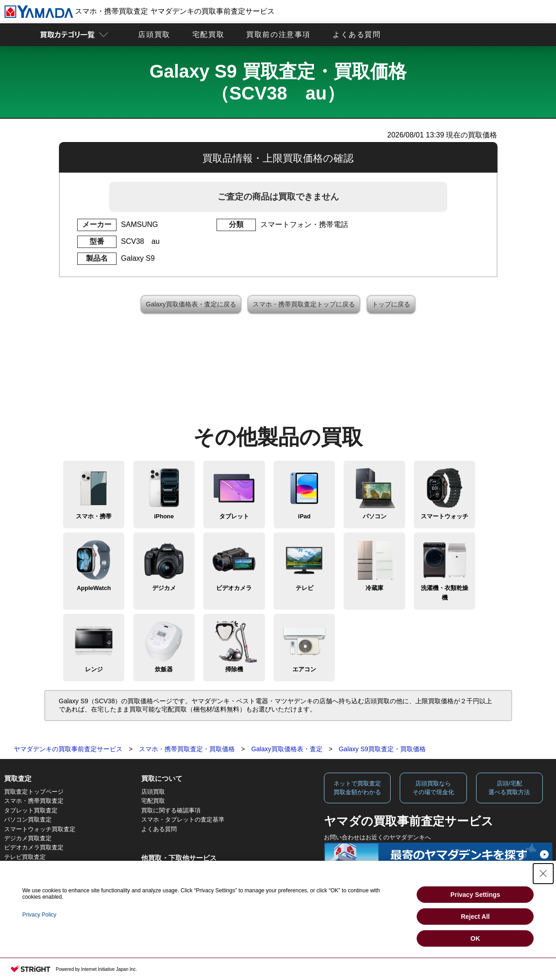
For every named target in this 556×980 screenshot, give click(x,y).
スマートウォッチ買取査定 (40, 829)
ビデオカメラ (234, 588)
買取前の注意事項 (278, 34)
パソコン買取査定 (28, 819)
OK (475, 938)
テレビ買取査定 (25, 857)
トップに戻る (391, 304)
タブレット (234, 516)
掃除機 (234, 669)
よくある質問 (357, 34)
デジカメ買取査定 (28, 838)
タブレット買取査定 (31, 810)
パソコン (375, 516)
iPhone (164, 516)
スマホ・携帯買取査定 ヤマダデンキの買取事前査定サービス (140, 11)
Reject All (475, 917)
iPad (304, 516)
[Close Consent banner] (543, 874)
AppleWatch (94, 588)
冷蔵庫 (374, 588)
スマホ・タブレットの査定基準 (183, 819)
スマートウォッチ (445, 516)
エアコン (304, 669)
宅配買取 (208, 34)
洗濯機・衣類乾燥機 (445, 593)
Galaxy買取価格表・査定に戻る (191, 304)
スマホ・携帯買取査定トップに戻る (304, 304)
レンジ (94, 669)
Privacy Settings (475, 895)
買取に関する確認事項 (171, 810)
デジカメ (164, 588)
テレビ (304, 588)
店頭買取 (154, 34)
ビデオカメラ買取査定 (34, 847)
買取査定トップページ (34, 792)
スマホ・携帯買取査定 (34, 801)
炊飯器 (164, 669)
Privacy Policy (40, 915)
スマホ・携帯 (94, 516)
